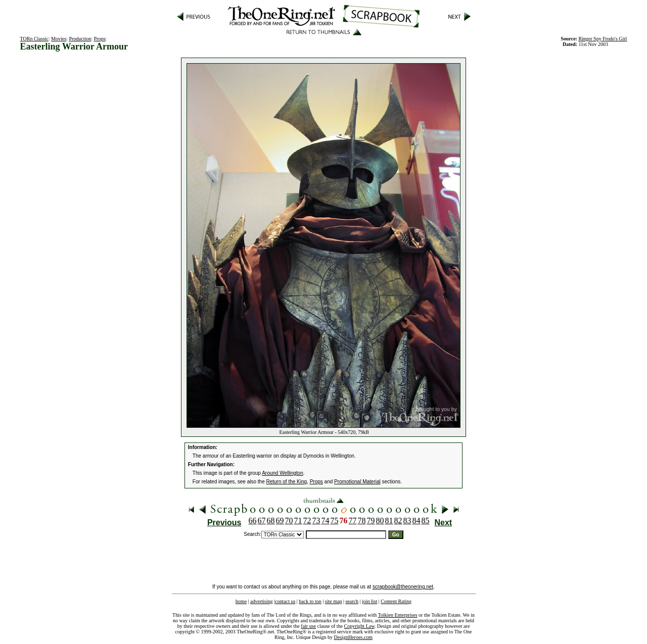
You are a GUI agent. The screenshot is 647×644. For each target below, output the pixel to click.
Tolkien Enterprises (398, 615)
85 (426, 521)
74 (326, 521)
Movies (59, 39)
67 (262, 521)
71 (298, 521)
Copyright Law (359, 626)
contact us (285, 601)
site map (334, 601)
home (241, 601)
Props (100, 39)
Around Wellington (283, 473)
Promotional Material (357, 482)
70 (289, 521)
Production (80, 39)
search (352, 601)
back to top (310, 601)
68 (271, 521)
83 (407, 521)
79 (371, 521)
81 (389, 521)
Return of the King (287, 482)
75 (335, 521)
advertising (261, 601)
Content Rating (396, 601)
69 (280, 521)
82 (398, 521)
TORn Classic (34, 39)
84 (417, 521)
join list (369, 601)
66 (253, 521)
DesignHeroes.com (353, 637)
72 (307, 521)
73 (316, 521)
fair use (308, 626)
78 (362, 521)
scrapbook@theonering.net (403, 587)
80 (380, 521)
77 (353, 521)
